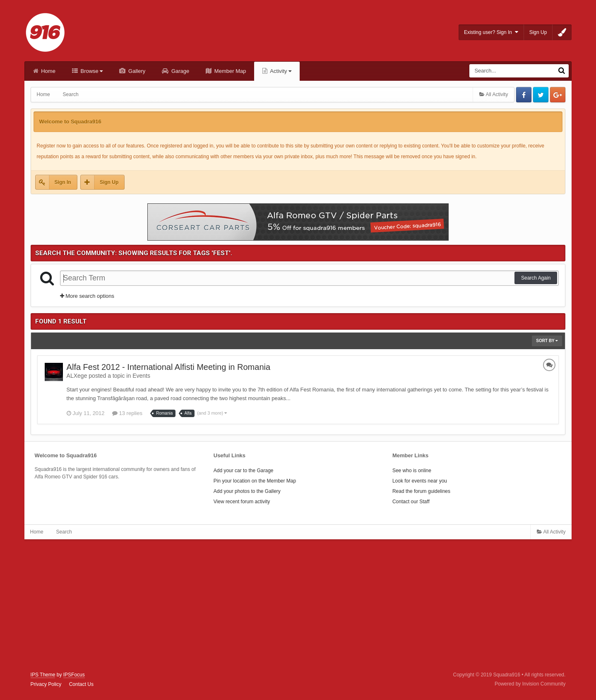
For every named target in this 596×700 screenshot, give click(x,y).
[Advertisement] (298, 606)
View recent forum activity (242, 502)
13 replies (127, 413)
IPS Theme (43, 675)
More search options (87, 296)
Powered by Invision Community (530, 684)
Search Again (536, 278)
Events (141, 376)
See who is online (412, 471)
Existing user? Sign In (491, 32)
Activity (280, 71)
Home (48, 71)
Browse (91, 71)
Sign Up (538, 32)
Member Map (229, 71)
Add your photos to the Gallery (247, 491)
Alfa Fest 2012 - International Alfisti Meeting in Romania (168, 367)
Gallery (136, 71)
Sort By (547, 341)
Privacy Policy (46, 684)
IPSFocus (74, 675)
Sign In (63, 182)
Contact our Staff (411, 502)
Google (558, 95)
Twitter (541, 95)
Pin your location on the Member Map (255, 481)
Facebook (524, 95)
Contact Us (81, 684)
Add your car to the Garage (244, 471)
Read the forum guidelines (421, 491)
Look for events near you (420, 481)
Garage (179, 71)
